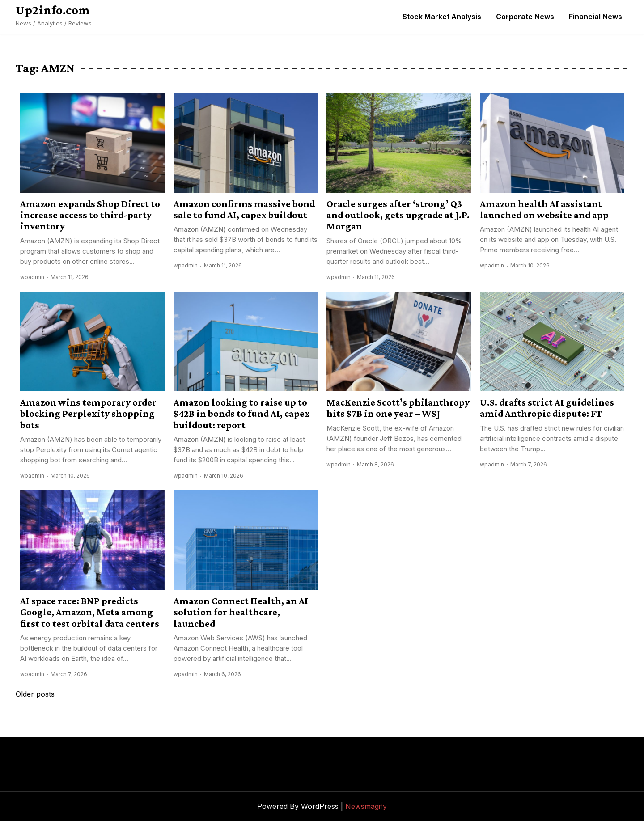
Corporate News (525, 17)
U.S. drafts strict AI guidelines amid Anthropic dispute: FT (547, 408)
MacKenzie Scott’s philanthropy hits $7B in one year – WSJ (398, 408)
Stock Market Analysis (442, 17)
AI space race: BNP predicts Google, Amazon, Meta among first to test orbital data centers (90, 612)
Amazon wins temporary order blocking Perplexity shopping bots (88, 414)
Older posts (35, 694)
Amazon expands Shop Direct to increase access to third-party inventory (90, 215)
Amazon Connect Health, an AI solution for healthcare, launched (241, 612)
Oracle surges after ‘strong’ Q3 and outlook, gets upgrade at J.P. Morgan (398, 215)
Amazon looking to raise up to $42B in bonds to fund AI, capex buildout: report (242, 414)
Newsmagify (366, 806)
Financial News (595, 17)
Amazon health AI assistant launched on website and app (544, 209)
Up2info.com (53, 10)
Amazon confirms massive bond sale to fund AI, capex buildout (244, 209)
